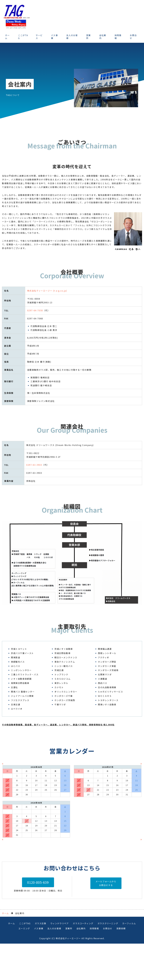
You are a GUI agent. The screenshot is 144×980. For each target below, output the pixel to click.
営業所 (88, 37)
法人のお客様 (72, 37)
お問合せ (108, 965)
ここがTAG (23, 37)
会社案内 (103, 37)
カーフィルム (129, 960)
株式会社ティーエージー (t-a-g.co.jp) (47, 291)
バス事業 (54, 37)
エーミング (24, 965)
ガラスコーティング (83, 960)
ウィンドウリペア (60, 960)
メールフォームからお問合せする (106, 919)
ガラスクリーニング (108, 960)
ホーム (7, 37)
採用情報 (118, 37)
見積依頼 (121, 965)
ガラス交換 (40, 960)
